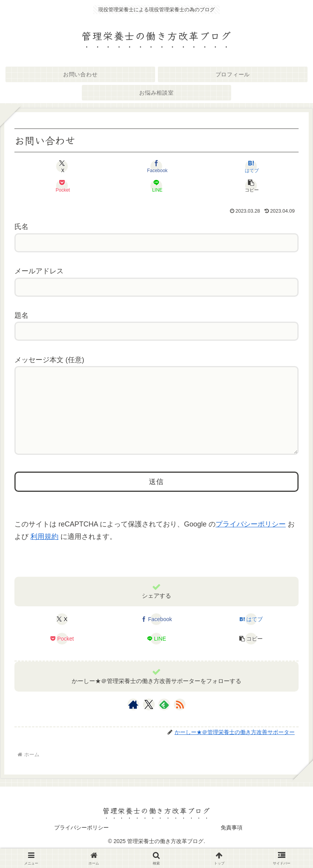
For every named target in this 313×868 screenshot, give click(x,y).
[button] (251, 186)
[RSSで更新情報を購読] (180, 720)
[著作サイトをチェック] (133, 720)
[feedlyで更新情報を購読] (164, 720)
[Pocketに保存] (62, 186)
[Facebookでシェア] (156, 166)
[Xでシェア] (62, 166)
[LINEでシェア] (156, 186)
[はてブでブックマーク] (251, 166)
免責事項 (232, 843)
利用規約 (44, 552)
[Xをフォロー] (149, 720)
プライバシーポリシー (251, 540)
